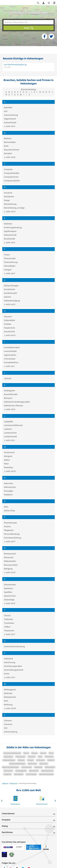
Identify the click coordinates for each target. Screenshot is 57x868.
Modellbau (9, 467)
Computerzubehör (12, 181)
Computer (8, 169)
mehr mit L (10, 440)
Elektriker (8, 224)
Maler (6, 464)
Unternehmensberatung (14, 646)
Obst (6, 507)
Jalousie (8, 378)
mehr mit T (10, 634)
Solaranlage (9, 600)
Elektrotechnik (10, 235)
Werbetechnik (10, 697)
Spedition (8, 592)
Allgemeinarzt (10, 119)
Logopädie (9, 421)
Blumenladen (10, 142)
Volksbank (8, 659)
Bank (6, 146)
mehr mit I (9, 366)
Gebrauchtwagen (11, 286)
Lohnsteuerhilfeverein (13, 425)
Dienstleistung (10, 204)
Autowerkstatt (10, 122)
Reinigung (8, 569)
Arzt (6, 111)
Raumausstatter (11, 565)
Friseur (7, 255)
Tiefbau (7, 627)
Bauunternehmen (12, 150)
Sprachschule (10, 596)
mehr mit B (10, 157)
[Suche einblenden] (38, 3)
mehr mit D (10, 211)
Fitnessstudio (10, 258)
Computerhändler (12, 173)
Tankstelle (8, 619)
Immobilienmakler (12, 347)
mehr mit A (10, 126)
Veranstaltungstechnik (14, 670)
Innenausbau (10, 359)
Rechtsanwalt (10, 554)
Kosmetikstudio (11, 394)
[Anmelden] (43, 3)
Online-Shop (9, 510)
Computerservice (11, 177)
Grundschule (9, 289)
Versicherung (10, 662)
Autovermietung (11, 115)
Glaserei (7, 297)
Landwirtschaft (10, 436)
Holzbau (8, 324)
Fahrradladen (10, 266)
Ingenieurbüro (10, 355)
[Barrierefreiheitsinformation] (49, 3)
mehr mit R (10, 572)
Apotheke (8, 107)
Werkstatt (8, 693)
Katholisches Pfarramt (13, 406)
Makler (7, 460)
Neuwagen (9, 491)
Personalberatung (12, 534)
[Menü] (54, 3)
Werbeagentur (10, 689)
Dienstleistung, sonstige (14, 208)
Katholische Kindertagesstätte (17, 402)
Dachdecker (9, 196)
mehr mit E (10, 242)
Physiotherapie (10, 523)
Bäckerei (8, 138)
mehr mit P (10, 541)
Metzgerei (8, 456)
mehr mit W (10, 708)
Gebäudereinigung (12, 301)
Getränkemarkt (10, 293)
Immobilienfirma (11, 362)
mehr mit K (10, 409)
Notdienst (8, 495)
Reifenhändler (10, 561)
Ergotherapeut (10, 231)
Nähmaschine (10, 487)
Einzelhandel (10, 239)
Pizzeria (7, 526)
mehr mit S (10, 603)
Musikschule (9, 452)
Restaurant (9, 557)
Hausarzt (8, 316)
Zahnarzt (8, 720)
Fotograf (8, 270)
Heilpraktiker (10, 320)
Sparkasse (8, 588)
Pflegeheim (9, 530)
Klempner (8, 398)
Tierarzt (7, 615)
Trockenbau (9, 623)
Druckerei (8, 193)
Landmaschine (10, 433)
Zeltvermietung (11, 732)
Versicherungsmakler (13, 666)
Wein (6, 701)
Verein (7, 674)
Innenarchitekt (10, 351)
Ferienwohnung (11, 262)
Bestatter (8, 153)
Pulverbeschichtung (13, 538)
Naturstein (9, 483)
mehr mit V (10, 677)
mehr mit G (10, 304)
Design (7, 200)
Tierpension (9, 630)
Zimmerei (8, 724)
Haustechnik (9, 331)
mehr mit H (10, 335)
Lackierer (8, 429)
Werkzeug (8, 705)
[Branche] (28, 22)
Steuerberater (10, 585)
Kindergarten (10, 390)
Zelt (6, 728)
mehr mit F (10, 273)
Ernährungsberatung (13, 227)
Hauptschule (9, 328)
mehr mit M (10, 471)
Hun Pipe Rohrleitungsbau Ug (15, 64)
